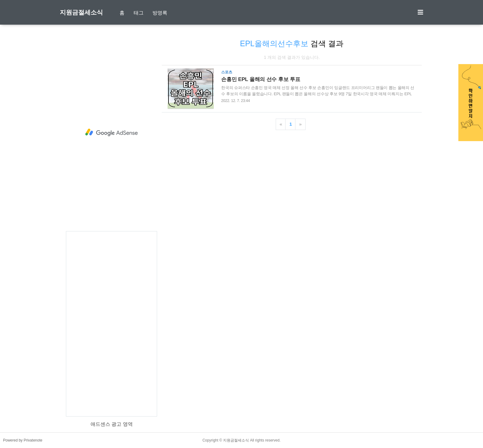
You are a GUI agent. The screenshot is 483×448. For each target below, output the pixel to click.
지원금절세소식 (81, 12)
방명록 (160, 13)
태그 (139, 13)
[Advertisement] (112, 132)
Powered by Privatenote (23, 440)
